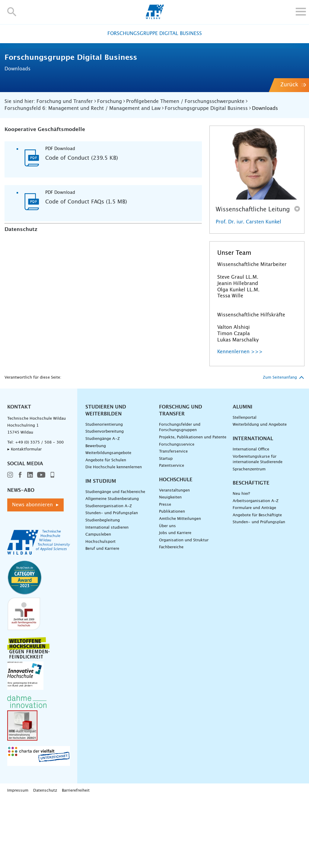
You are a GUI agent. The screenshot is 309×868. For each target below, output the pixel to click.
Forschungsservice (177, 514)
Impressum (18, 860)
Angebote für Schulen (106, 530)
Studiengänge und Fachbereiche (115, 562)
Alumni (242, 477)
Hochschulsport (100, 612)
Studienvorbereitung (105, 501)
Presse (165, 574)
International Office (251, 519)
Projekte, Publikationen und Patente (193, 507)
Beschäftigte (251, 553)
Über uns (167, 596)
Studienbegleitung (103, 590)
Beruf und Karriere (102, 618)
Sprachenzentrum (249, 539)
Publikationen (172, 581)
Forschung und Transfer (181, 480)
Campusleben (98, 604)
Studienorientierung (104, 494)
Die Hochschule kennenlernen (114, 537)
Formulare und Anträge (254, 578)
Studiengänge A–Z (103, 509)
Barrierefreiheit (76, 860)
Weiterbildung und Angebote (260, 494)
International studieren (107, 597)
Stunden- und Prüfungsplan (112, 583)
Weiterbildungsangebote (108, 523)
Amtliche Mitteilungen (180, 589)
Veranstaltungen (174, 560)
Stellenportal (245, 487)
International (253, 508)
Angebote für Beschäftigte (257, 585)
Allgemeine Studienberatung (112, 569)
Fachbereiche (171, 617)
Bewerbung (96, 516)
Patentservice (172, 535)
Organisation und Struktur (184, 610)
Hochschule (176, 549)
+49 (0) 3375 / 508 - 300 (39, 512)
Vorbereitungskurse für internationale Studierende (258, 529)
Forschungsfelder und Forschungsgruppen (180, 497)
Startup (166, 528)
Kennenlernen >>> (240, 421)
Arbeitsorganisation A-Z (256, 571)
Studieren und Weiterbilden (106, 480)
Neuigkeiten (170, 567)
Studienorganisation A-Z (109, 576)
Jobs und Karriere (175, 603)
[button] (12, 12)
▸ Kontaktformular (24, 519)
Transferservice (173, 521)
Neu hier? (241, 564)
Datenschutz (45, 860)
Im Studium (101, 551)
